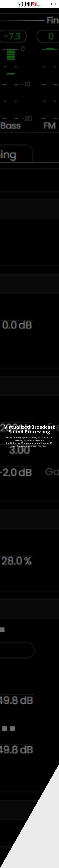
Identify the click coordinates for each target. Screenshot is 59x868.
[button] (3, 4)
